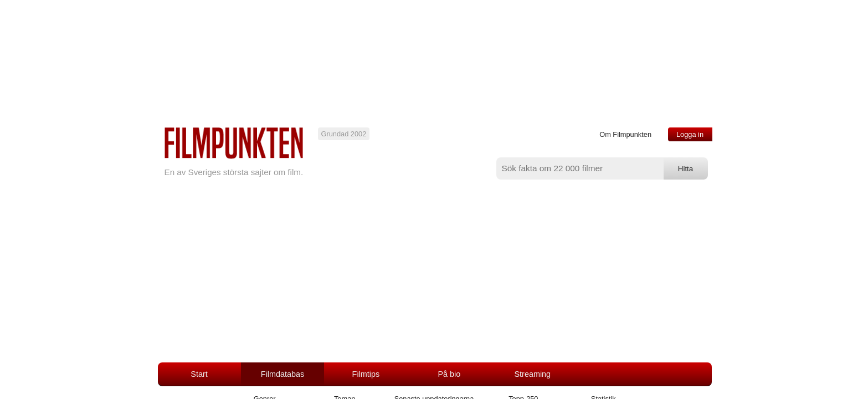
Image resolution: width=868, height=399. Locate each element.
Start (199, 374)
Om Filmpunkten (625, 134)
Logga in (690, 134)
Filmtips (366, 374)
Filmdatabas (283, 374)
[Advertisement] (434, 279)
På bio (449, 374)
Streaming (533, 374)
